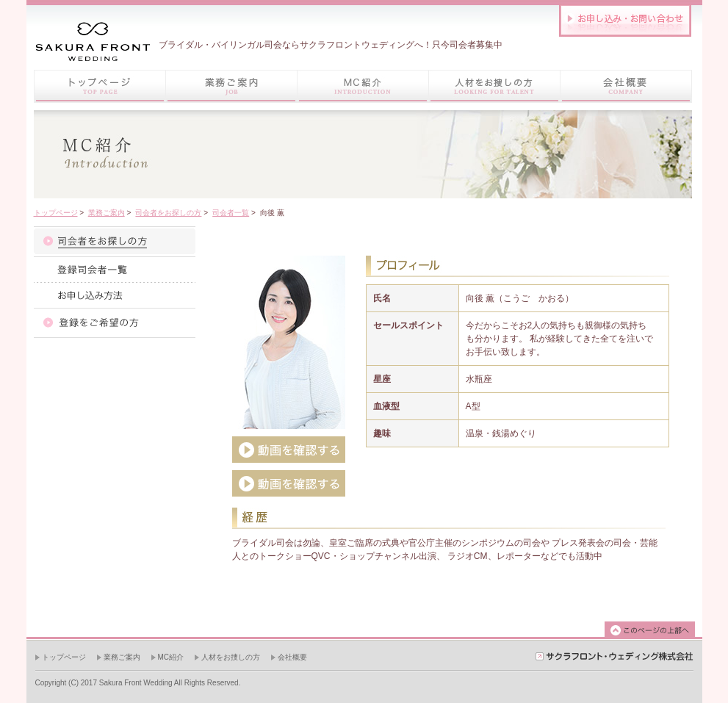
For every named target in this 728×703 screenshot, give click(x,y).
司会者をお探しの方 (168, 213)
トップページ (100, 86)
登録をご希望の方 (115, 323)
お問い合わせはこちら (625, 20)
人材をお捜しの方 (231, 657)
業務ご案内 (107, 213)
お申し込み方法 (115, 295)
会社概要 (292, 657)
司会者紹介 (115, 241)
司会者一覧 (231, 213)
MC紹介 (171, 657)
